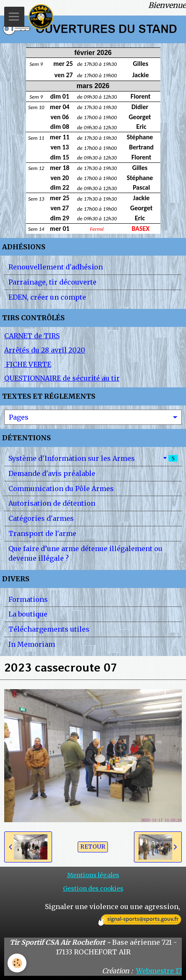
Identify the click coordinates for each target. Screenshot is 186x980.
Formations (28, 599)
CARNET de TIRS (32, 336)
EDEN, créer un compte (47, 297)
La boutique (28, 614)
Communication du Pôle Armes (61, 489)
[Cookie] (17, 963)
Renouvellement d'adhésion (56, 267)
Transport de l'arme (42, 533)
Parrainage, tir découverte (52, 282)
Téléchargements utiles (49, 629)
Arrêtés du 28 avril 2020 (45, 350)
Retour (93, 847)
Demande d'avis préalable (52, 473)
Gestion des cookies (93, 889)
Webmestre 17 (159, 971)
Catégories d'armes (41, 518)
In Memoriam (32, 644)
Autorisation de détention (52, 503)
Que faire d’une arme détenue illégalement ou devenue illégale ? (85, 553)
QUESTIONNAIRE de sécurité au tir (62, 378)
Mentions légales (93, 875)
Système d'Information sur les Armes (93, 458)
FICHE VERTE (28, 364)
